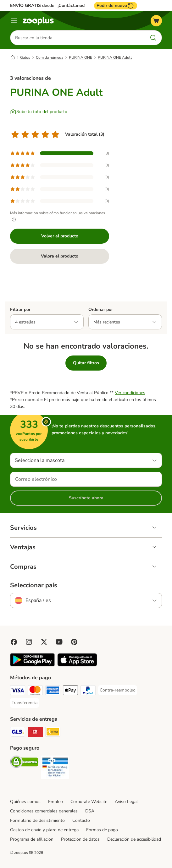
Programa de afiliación (32, 839)
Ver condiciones (130, 393)
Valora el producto (60, 256)
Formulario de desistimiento (37, 820)
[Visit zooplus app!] (32, 665)
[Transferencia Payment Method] (25, 703)
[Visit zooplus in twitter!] (44, 642)
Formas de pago (102, 830)
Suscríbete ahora (86, 498)
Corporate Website (89, 802)
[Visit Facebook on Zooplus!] (14, 642)
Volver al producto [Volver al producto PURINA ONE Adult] (60, 236)
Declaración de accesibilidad (134, 839)
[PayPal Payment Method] (88, 691)
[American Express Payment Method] (53, 691)
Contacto (81, 820)
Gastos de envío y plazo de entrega (44, 830)
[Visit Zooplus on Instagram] (29, 642)
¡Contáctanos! (71, 6)
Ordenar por (101, 309)
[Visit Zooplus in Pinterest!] (74, 642)
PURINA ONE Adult (115, 57)
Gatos (25, 57)
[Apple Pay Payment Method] (70, 691)
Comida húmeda (50, 57)
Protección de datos (80, 839)
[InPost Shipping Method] (53, 733)
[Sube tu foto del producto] (39, 112)
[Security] (24, 763)
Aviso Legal (126, 802)
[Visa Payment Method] (18, 691)
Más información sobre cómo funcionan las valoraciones (58, 216)
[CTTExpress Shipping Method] (35, 733)
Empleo (55, 802)
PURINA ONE (80, 57)
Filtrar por (20, 309)
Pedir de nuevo (116, 6)
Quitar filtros (86, 363)
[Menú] (14, 21)
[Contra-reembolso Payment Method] (118, 690)
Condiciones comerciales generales (44, 811)
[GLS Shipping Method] (18, 733)
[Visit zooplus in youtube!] (59, 642)
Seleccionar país (34, 585)
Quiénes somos (25, 802)
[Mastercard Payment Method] (35, 691)
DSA (90, 811)
